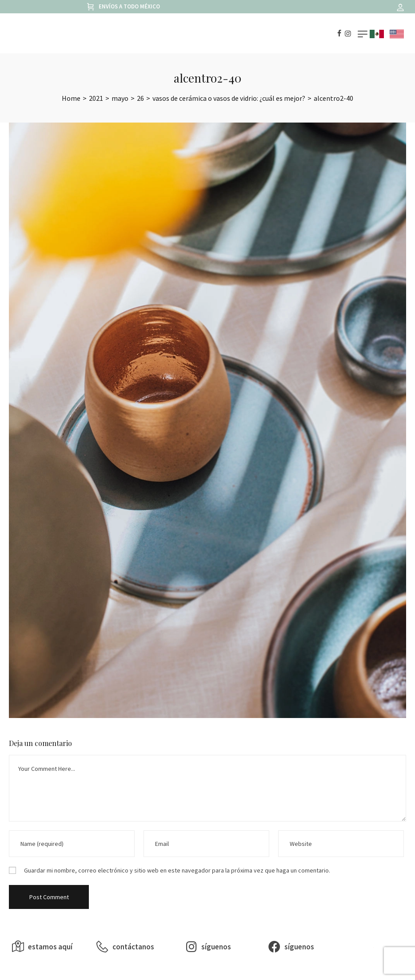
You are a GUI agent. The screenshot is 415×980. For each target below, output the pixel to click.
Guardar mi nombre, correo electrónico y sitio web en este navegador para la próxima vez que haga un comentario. (177, 870)
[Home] (71, 98)
